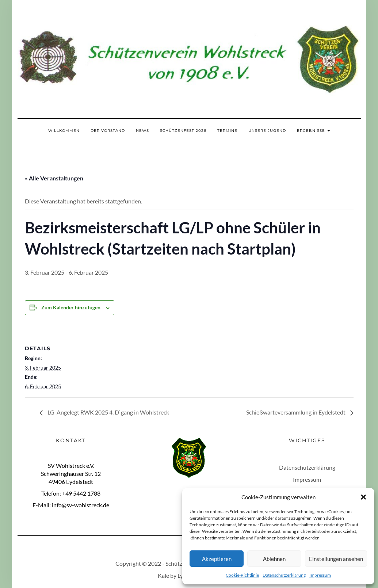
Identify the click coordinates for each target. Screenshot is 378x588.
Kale (163, 575)
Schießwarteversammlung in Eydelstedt (296, 412)
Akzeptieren (217, 559)
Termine (227, 131)
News (142, 131)
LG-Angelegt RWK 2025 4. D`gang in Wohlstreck (108, 412)
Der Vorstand (108, 131)
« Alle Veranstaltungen (54, 178)
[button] (363, 497)
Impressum (320, 575)
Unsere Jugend (267, 131)
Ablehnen (274, 559)
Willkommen (64, 131)
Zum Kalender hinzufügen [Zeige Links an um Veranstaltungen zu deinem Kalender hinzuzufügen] (71, 307)
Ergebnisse (314, 131)
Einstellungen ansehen (336, 559)
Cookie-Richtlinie (242, 575)
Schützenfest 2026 (183, 131)
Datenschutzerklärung (284, 575)
